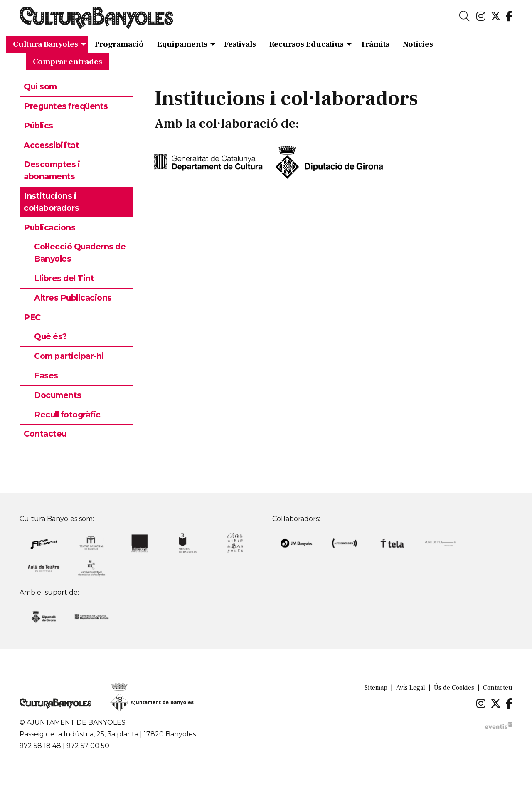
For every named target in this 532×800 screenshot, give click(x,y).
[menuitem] (481, 17)
